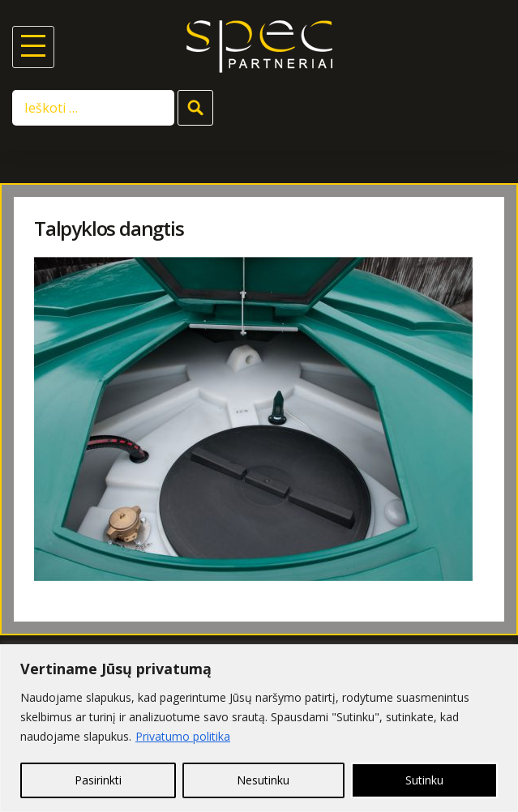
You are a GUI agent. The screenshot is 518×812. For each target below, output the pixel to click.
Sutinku (424, 780)
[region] (259, 728)
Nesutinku (263, 780)
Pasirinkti (98, 780)
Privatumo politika (183, 736)
